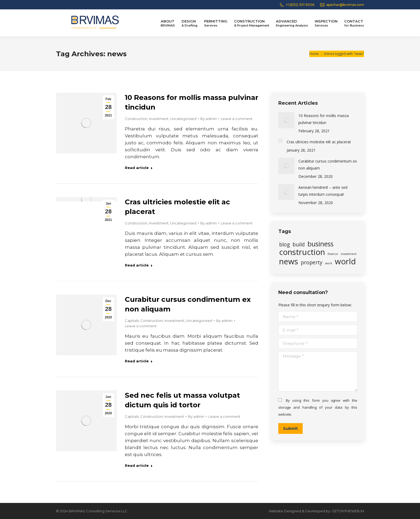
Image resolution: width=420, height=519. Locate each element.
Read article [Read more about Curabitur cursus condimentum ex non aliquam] (139, 361)
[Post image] (286, 120)
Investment (159, 119)
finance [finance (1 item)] (333, 254)
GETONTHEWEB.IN (348, 511)
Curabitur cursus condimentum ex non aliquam (328, 165)
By (209, 119)
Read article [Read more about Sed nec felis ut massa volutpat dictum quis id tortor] (139, 465)
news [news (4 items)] (289, 261)
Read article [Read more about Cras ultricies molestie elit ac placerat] (139, 265)
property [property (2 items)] (312, 262)
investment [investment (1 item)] (349, 254)
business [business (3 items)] (320, 244)
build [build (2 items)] (299, 245)
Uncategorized (199, 321)
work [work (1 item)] (329, 263)
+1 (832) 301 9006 (297, 5)
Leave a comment (237, 119)
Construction (136, 119)
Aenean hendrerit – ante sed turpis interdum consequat (323, 191)
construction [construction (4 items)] (302, 252)
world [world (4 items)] (345, 261)
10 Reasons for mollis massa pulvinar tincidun (324, 119)
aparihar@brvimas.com (342, 5)
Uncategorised (183, 119)
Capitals (132, 321)
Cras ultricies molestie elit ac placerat (319, 142)
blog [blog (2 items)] (284, 245)
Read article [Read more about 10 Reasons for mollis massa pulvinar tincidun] (139, 168)
